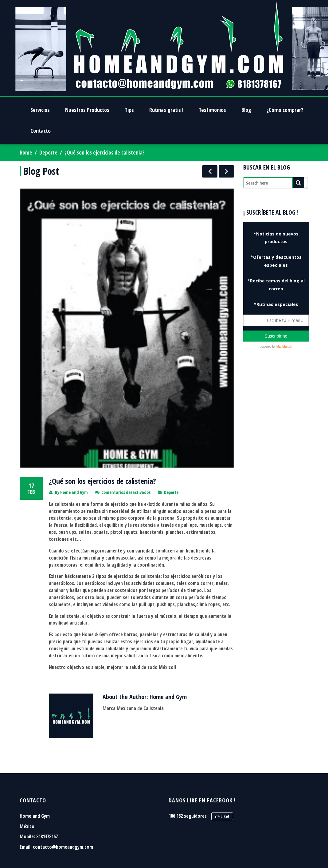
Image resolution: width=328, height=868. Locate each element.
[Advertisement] (277, 403)
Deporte (48, 153)
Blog (246, 110)
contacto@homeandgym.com (63, 778)
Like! (222, 748)
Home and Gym (74, 424)
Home (26, 153)
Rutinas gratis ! (166, 110)
